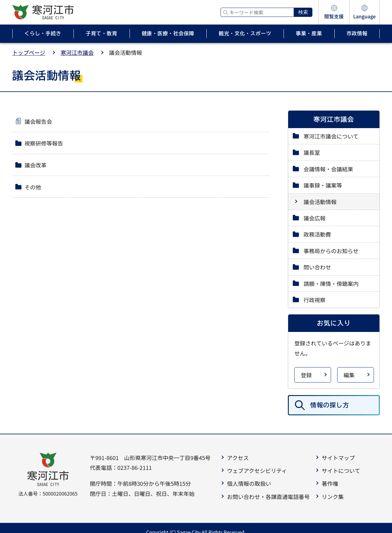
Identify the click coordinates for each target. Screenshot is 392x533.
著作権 (330, 483)
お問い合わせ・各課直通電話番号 (268, 497)
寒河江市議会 (77, 52)
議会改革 (36, 165)
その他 (33, 187)
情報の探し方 (330, 405)
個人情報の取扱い (249, 483)
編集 (349, 375)
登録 (306, 375)
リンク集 (333, 497)
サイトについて (341, 470)
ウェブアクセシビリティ (257, 470)
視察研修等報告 (44, 143)
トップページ (29, 52)
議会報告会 (38, 121)
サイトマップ (338, 458)
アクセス (238, 458)
